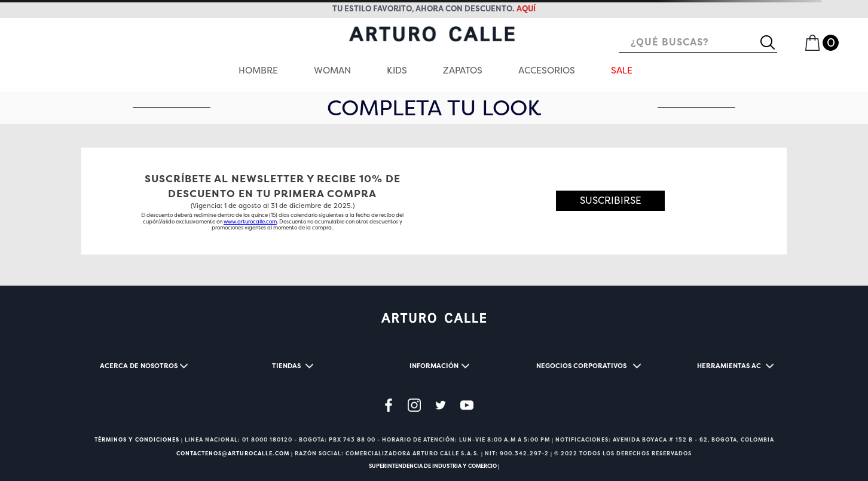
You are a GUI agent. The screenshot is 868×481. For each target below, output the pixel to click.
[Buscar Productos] (772, 42)
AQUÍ (526, 9)
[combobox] (698, 43)
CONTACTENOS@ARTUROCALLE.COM (233, 454)
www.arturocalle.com (250, 222)
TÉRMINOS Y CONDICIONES (137, 440)
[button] (610, 201)
